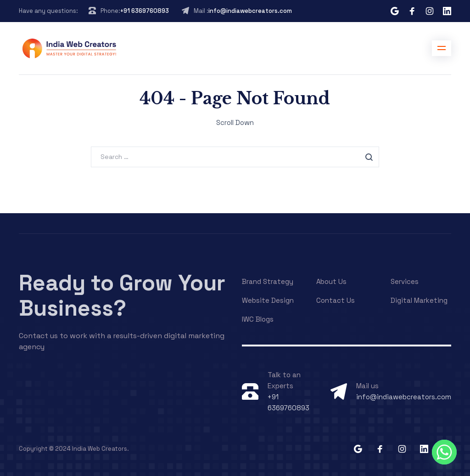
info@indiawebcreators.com (250, 11)
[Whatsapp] (444, 452)
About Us (331, 281)
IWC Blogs (258, 319)
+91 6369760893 (145, 11)
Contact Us (336, 300)
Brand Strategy (268, 281)
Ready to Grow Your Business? (122, 295)
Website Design (268, 300)
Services (405, 281)
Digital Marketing (419, 300)
